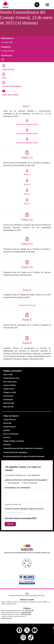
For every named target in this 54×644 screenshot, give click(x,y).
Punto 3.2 (27, 267)
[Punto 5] (27, 315)
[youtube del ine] (35, 630)
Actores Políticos (10, 385)
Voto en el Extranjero (11, 434)
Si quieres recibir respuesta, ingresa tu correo (24, 509)
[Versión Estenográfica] (4, 83)
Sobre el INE (8, 375)
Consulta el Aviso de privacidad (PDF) (21, 518)
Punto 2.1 (27, 157)
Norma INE (7, 423)
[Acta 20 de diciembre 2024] (27, 139)
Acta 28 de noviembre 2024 (27, 124)
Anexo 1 (27, 175)
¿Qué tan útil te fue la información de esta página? (27, 480)
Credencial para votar (11, 378)
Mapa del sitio (8, 407)
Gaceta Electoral (9, 427)
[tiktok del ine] (31, 637)
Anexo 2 (27, 184)
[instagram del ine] (23, 637)
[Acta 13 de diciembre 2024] (27, 130)
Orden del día (8, 69)
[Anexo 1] (27, 171)
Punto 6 (27, 343)
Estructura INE (9, 403)
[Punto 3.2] (27, 262)
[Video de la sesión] (4, 91)
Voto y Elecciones (10, 382)
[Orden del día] (4, 66)
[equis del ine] (27, 630)
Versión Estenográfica (12, 86)
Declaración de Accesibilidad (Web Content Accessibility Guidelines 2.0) (27, 553)
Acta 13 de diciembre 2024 (27, 134)
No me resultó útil (30, 483)
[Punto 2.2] (27, 215)
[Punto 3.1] (27, 239)
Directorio (7, 445)
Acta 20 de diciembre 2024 (27, 143)
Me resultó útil (13, 483)
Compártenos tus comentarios (17, 488)
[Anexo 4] (27, 200)
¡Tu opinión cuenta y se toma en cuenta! (23, 468)
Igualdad (7, 430)
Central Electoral (9, 420)
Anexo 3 (27, 194)
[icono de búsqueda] (37, 5)
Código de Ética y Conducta (14, 441)
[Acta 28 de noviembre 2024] (27, 121)
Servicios (7, 437)
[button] (47, 5)
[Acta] (4, 74)
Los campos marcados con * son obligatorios (22, 475)
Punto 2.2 (27, 220)
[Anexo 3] (27, 190)
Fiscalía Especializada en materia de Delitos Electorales (24, 456)
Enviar (10, 524)
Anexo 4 (27, 204)
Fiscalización (8, 400)
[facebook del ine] (19, 630)
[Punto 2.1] (27, 153)
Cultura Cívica (9, 389)
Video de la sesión (10, 95)
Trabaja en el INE (10, 392)
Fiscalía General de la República (15, 452)
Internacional (8, 396)
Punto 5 (27, 320)
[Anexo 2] (27, 181)
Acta (4, 78)
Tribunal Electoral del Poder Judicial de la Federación (23, 448)
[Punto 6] (27, 338)
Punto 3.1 (27, 244)
